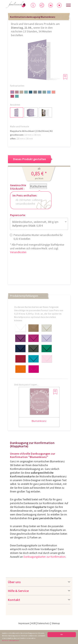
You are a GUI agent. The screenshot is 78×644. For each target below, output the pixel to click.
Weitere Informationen (11, 641)
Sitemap (56, 623)
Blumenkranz (39, 421)
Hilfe (33, 6)
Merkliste (62, 5)
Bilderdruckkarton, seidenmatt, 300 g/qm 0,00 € (35, 224)
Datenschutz (43, 623)
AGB (33, 623)
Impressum (24, 623)
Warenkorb (54, 5)
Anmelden (45, 6)
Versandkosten (18, 252)
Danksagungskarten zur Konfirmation (45, 557)
